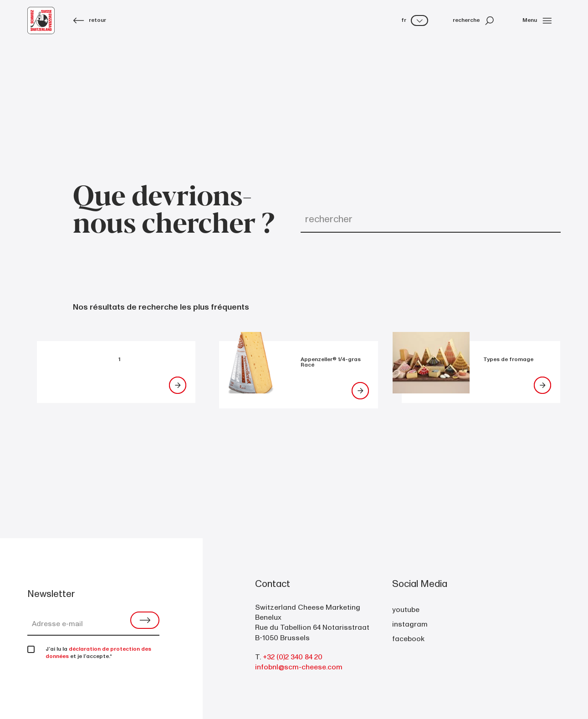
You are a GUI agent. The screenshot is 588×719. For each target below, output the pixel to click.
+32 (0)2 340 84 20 (293, 657)
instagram (410, 624)
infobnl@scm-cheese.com (299, 667)
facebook (408, 639)
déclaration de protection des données (98, 653)
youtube (406, 610)
